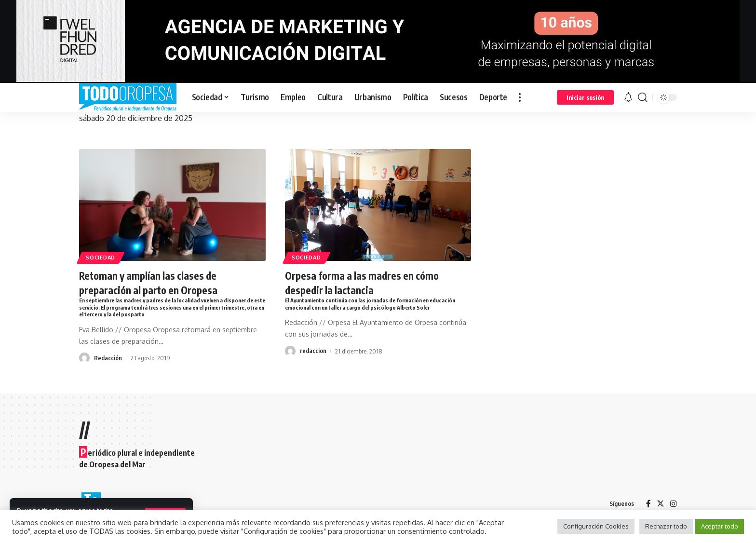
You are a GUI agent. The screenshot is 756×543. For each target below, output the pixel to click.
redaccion (313, 351)
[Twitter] (661, 504)
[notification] (628, 97)
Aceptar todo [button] (720, 526)
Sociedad (102, 257)
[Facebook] (648, 504)
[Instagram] (674, 504)
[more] (520, 97)
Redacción (108, 358)
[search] (643, 97)
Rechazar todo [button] (666, 526)
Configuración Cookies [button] (596, 526)
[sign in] (585, 97)
